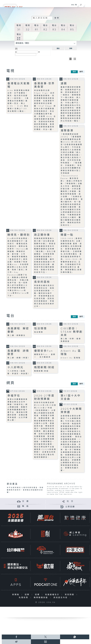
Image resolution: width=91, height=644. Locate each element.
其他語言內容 (61, 598)
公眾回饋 (70, 507)
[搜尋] (81, 4)
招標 (38, 595)
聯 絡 (25, 506)
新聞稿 (16, 595)
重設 (58, 48)
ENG (73, 5)
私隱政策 (24, 598)
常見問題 (70, 595)
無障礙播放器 (41, 598)
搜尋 (71, 48)
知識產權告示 (53, 595)
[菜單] (88, 4)
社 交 (70, 501)
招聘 (28, 595)
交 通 (25, 501)
